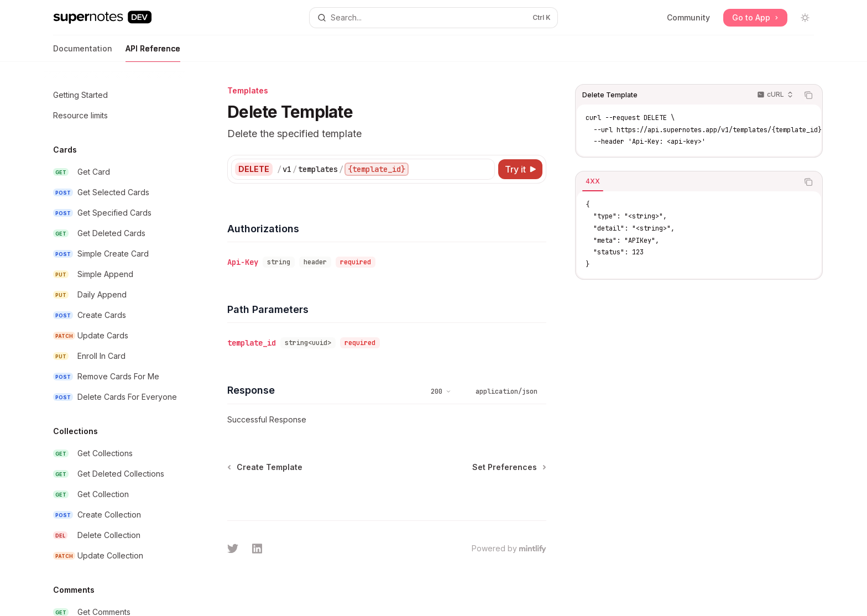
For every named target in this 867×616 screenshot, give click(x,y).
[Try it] (520, 169)
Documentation (83, 53)
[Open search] (433, 18)
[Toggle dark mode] (805, 18)
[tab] (593, 181)
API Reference (153, 53)
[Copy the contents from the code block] (808, 95)
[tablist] (687, 182)
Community (688, 17)
